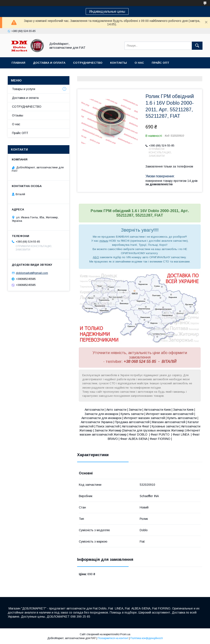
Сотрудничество (88, 63)
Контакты (118, 63)
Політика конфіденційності (147, 638)
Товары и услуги (24, 89)
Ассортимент (23, 74)
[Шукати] (197, 46)
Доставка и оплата (49, 63)
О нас (139, 63)
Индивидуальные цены (107, 11)
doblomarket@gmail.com (32, 273)
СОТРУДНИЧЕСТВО (27, 107)
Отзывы (18, 115)
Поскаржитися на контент (113, 638)
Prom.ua (125, 634)
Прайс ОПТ (160, 63)
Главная (18, 63)
